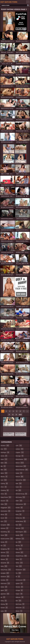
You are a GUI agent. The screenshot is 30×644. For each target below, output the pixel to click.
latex (4, 611)
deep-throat (6, 497)
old (18, 490)
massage (20, 456)
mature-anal (21, 466)
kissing (4, 604)
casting (4, 483)
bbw (4, 470)
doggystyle (6, 508)
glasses (4, 559)
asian (4, 459)
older (19, 501)
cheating (5, 490)
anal (4, 449)
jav (3, 597)
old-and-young (21, 494)
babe (4, 463)
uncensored (21, 580)
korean (4, 608)
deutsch (5, 501)
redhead (20, 539)
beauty (4, 477)
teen (19, 566)
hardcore (5, 577)
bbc (3, 466)
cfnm (4, 487)
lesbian (20, 449)
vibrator (19, 587)
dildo (4, 504)
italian (4, 587)
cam (4, 480)
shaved (20, 552)
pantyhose (20, 511)
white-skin (20, 608)
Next (20, 415)
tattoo (19, 563)
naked (19, 473)
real (19, 525)
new (19, 483)
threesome (21, 570)
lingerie (20, 452)
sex (18, 542)
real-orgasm (21, 532)
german (5, 552)
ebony (4, 514)
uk (18, 577)
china (4, 494)
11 (9, 415)
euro (4, 521)
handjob (5, 573)
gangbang (5, 549)
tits (18, 573)
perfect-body (21, 521)
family (4, 542)
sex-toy (19, 545)
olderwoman (21, 504)
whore (19, 611)
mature (20, 463)
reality (19, 535)
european (5, 525)
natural (20, 477)
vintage (19, 590)
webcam (20, 597)
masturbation (21, 459)
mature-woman (22, 470)
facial (4, 535)
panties (19, 508)
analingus (5, 452)
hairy (4, 566)
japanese (5, 594)
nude (19, 487)
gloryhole (5, 563)
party (19, 514)
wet (19, 601)
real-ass (20, 528)
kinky (4, 601)
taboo (19, 559)
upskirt (19, 583)
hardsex (5, 580)
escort (4, 518)
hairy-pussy (6, 570)
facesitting (5, 532)
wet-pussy (20, 604)
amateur (5, 446)
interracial (5, 583)
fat (3, 545)
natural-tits (21, 480)
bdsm (4, 473)
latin (19, 446)
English (28, 2)
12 (13, 415)
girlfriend (5, 556)
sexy (19, 549)
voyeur (19, 594)
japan (4, 590)
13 (16, 415)
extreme (5, 528)
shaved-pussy (21, 556)
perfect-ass (20, 518)
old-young (20, 497)
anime (4, 456)
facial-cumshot (7, 539)
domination (6, 511)
